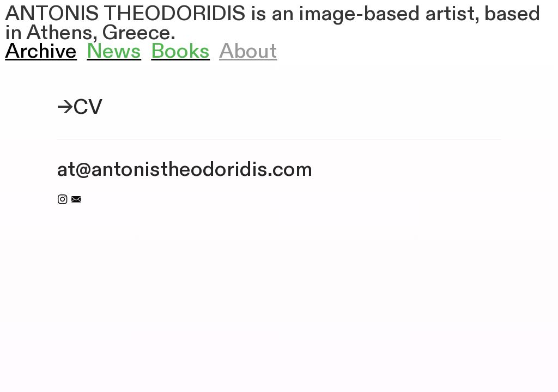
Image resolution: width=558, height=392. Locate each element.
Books (180, 51)
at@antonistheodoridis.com (184, 170)
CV (88, 108)
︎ (76, 200)
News (114, 51)
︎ (62, 200)
